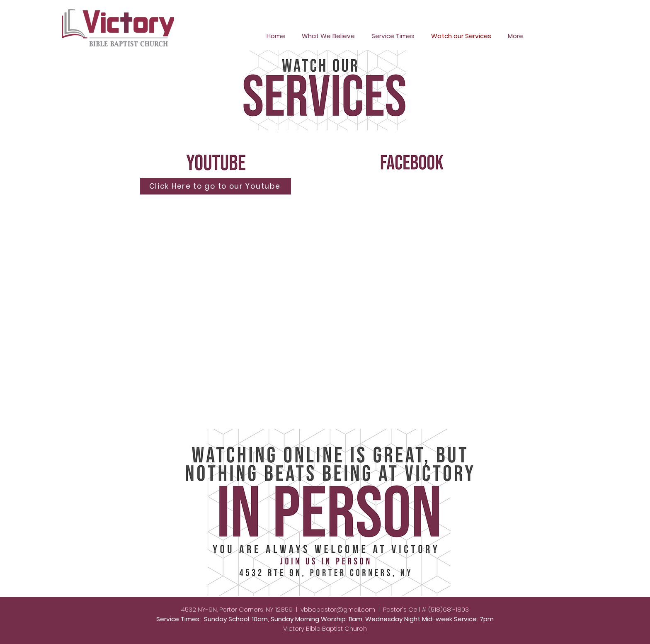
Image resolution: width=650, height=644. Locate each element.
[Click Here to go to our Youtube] (216, 186)
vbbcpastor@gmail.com (338, 609)
